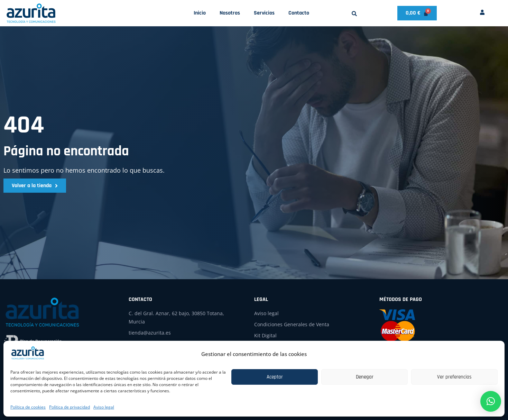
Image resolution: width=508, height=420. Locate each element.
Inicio (200, 13)
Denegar (365, 377)
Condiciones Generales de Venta (292, 324)
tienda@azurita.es (150, 333)
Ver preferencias (454, 377)
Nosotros (230, 13)
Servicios (264, 13)
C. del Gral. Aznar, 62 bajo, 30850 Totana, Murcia (176, 317)
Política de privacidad (70, 407)
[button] (354, 14)
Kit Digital (265, 335)
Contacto (299, 13)
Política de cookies (28, 407)
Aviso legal (104, 407)
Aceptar (275, 377)
